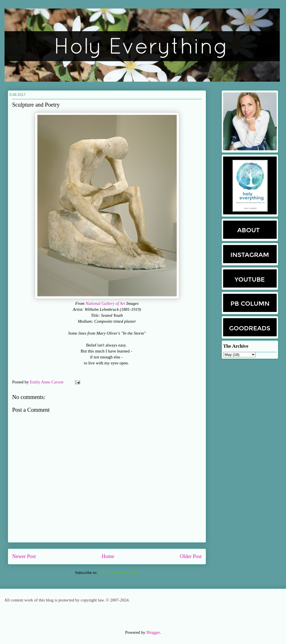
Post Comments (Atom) (119, 573)
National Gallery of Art (105, 303)
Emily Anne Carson (47, 382)
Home (108, 556)
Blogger (153, 632)
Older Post (191, 556)
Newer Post (24, 556)
